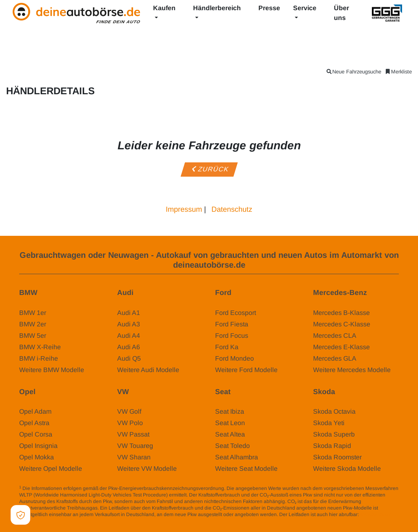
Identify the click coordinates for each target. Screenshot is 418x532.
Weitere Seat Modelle (246, 469)
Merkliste (398, 72)
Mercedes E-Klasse (341, 347)
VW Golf (129, 411)
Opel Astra (34, 423)
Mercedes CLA (335, 336)
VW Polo (130, 423)
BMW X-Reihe (40, 347)
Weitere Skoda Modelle (347, 469)
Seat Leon (230, 423)
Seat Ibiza (230, 411)
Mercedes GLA (335, 358)
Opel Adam (35, 411)
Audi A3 (129, 324)
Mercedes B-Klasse (341, 313)
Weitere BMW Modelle (52, 370)
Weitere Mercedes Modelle (352, 370)
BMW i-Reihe (39, 358)
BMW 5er (33, 336)
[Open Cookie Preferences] (20, 515)
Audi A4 (129, 336)
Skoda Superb (334, 434)
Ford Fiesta (232, 324)
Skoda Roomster (337, 457)
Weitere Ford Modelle (246, 370)
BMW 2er (33, 324)
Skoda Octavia (334, 411)
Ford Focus (232, 336)
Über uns (341, 13)
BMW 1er (33, 313)
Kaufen (164, 8)
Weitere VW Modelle (147, 469)
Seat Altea (230, 434)
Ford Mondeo (235, 358)
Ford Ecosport (236, 313)
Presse (269, 8)
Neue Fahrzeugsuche (354, 72)
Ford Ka (227, 347)
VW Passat (133, 434)
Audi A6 (129, 347)
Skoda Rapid (332, 446)
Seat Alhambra (237, 457)
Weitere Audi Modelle (148, 370)
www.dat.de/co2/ (378, 514)
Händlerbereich (217, 8)
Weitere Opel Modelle (51, 469)
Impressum (184, 209)
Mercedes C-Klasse (342, 324)
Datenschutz (232, 209)
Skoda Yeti (329, 423)
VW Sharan (134, 457)
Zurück (209, 169)
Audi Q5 (129, 358)
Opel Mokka (37, 457)
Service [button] (305, 8)
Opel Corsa (36, 434)
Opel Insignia (38, 446)
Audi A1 (129, 313)
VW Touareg (135, 446)
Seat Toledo (232, 446)
